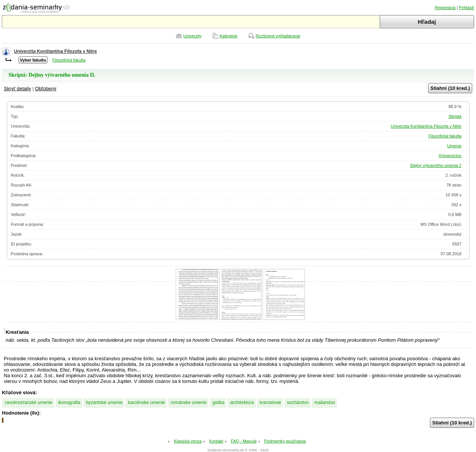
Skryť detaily (17, 89)
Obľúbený (46, 89)
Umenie (454, 146)
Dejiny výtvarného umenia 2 (436, 165)
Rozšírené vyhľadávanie (278, 36)
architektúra (242, 403)
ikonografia (69, 403)
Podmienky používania (285, 441)
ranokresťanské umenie (29, 403)
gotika (218, 403)
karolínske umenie (146, 403)
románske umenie (189, 403)
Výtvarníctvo (450, 156)
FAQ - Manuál (244, 441)
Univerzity (192, 36)
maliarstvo (325, 403)
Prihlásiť (467, 8)
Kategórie (229, 36)
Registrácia (445, 8)
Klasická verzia (188, 441)
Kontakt (216, 441)
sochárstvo (298, 403)
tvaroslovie (270, 403)
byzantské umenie (104, 403)
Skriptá (455, 116)
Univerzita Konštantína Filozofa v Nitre (55, 51)
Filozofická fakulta (69, 60)
